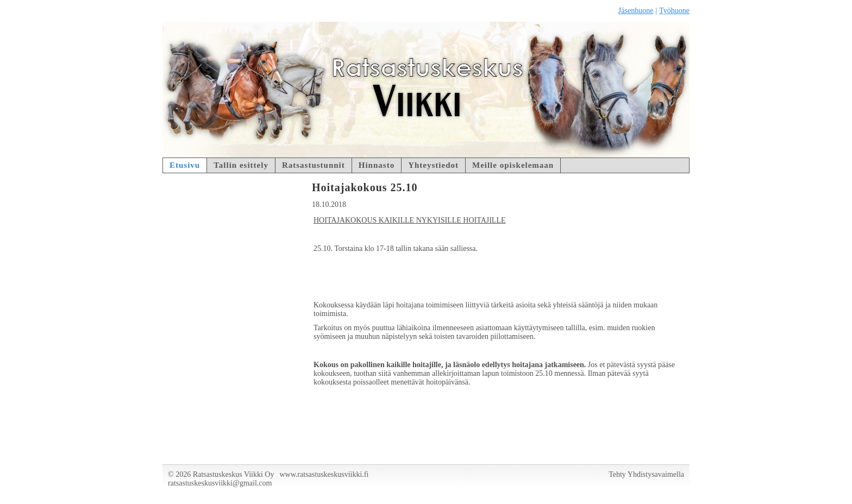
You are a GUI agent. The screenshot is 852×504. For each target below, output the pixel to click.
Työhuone (674, 11)
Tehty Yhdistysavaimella (646, 474)
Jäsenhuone (636, 11)
